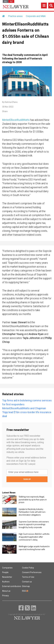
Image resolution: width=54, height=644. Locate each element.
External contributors (12, 586)
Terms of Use (28, 577)
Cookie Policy (28, 568)
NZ (11, 1)
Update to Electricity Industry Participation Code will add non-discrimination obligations (32, 512)
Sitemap (26, 586)
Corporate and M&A (36, 16)
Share (5, 111)
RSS (25, 591)
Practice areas (15, 16)
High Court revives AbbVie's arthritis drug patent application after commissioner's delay (34, 537)
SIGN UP (27, 479)
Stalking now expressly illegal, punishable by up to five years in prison (33, 499)
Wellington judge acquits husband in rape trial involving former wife (34, 548)
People (5, 572)
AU (6, 1)
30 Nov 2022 (8, 107)
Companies (7, 568)
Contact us (27, 582)
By (10, 102)
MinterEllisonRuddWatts (16, 120)
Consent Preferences (32, 572)
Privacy (5, 596)
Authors (6, 582)
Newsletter (7, 577)
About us (6, 591)
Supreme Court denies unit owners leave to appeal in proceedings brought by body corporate (34, 524)
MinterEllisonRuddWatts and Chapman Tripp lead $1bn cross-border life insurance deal (27, 412)
